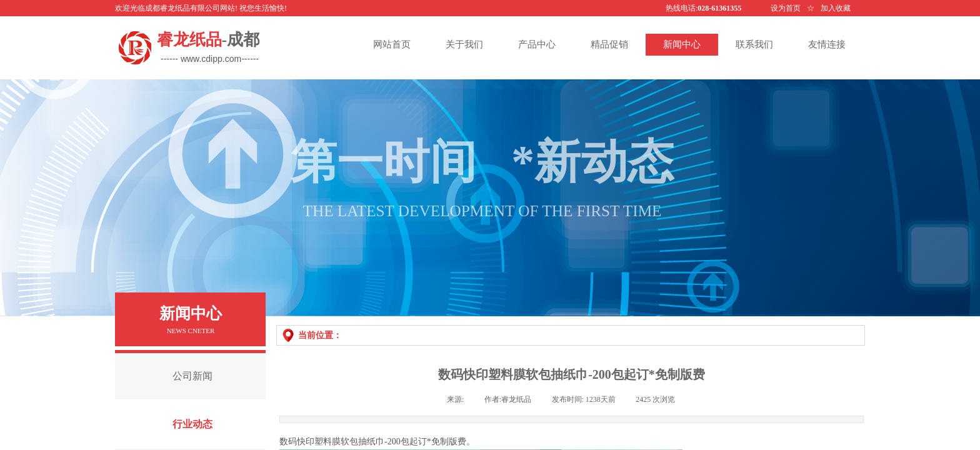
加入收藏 (836, 8)
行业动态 (192, 424)
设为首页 (786, 8)
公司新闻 (192, 376)
